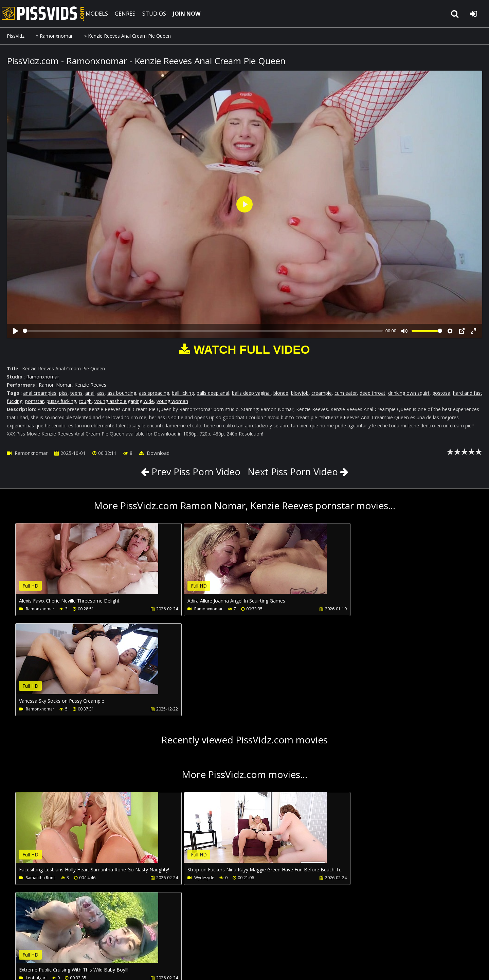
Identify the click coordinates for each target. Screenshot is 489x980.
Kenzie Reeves (90, 385)
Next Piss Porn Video (294, 471)
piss (63, 393)
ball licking (183, 393)
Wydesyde (189, 778)
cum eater (346, 393)
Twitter (199, 948)
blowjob (300, 393)
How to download (118, 948)
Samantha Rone (41, 778)
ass (101, 393)
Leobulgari (342, 778)
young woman (172, 401)
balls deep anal (213, 393)
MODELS (99, 14)
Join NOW (19, 948)
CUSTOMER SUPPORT (62, 948)
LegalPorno (166, 948)
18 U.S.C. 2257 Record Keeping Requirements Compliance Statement (218, 968)
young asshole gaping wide (124, 401)
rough (85, 401)
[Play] (16, 331)
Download (154, 453)
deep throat (373, 393)
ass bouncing (122, 393)
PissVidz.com (44, 14)
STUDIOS (157, 14)
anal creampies (40, 393)
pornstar (34, 401)
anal (90, 393)
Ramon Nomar (55, 385)
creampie (322, 393)
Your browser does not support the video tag (87, 563)
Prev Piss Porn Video (193, 471)
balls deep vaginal (251, 393)
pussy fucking (61, 401)
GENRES (128, 14)
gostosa (441, 393)
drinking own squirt (409, 393)
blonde (281, 393)
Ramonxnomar (56, 36)
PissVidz (16, 36)
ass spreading (154, 393)
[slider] (203, 331)
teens (76, 393)
